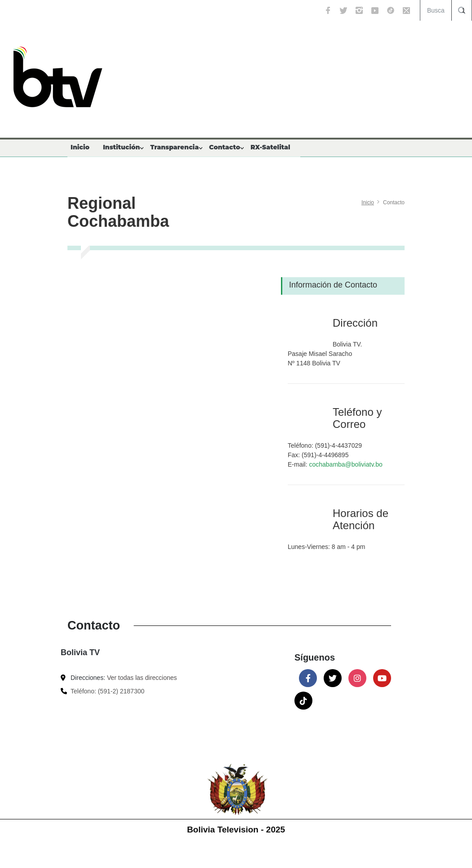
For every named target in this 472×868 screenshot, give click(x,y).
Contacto (225, 147)
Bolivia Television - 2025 (236, 830)
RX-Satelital (270, 147)
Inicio (80, 147)
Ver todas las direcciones (142, 678)
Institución (121, 147)
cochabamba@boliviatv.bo (345, 464)
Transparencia (174, 147)
